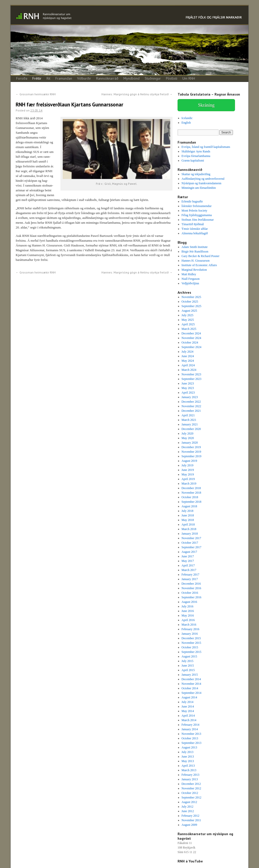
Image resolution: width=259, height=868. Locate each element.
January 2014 (190, 729)
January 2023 (190, 397)
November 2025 (191, 297)
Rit (48, 78)
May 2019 (188, 474)
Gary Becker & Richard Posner (201, 256)
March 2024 (189, 370)
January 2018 (190, 534)
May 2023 (188, 388)
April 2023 (188, 393)
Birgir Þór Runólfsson (195, 252)
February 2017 (190, 575)
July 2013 (188, 752)
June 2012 (188, 811)
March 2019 (189, 484)
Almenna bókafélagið (195, 233)
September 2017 (191, 547)
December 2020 (191, 429)
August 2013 (189, 747)
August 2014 (189, 697)
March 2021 (189, 420)
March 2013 (189, 770)
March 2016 (189, 625)
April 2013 (188, 766)
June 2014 (188, 706)
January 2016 (190, 634)
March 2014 (189, 720)
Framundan (64, 78)
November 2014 (191, 684)
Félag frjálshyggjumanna (197, 215)
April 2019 (188, 479)
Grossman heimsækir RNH (36, 94)
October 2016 (190, 593)
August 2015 (189, 656)
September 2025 (191, 306)
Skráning (206, 105)
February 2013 (190, 775)
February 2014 (190, 725)
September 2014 (191, 693)
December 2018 (191, 488)
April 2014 (188, 716)
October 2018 (190, 497)
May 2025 (188, 320)
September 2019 (191, 456)
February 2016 (190, 629)
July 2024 (188, 352)
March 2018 (189, 529)
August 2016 (189, 602)
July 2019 (188, 465)
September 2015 (191, 652)
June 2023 (188, 383)
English (186, 123)
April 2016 (188, 620)
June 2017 (188, 556)
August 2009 (189, 825)
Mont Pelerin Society (195, 211)
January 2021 (190, 424)
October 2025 (190, 302)
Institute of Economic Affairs (199, 265)
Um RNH (189, 78)
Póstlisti (172, 78)
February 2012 (190, 816)
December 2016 (191, 584)
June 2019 (188, 470)
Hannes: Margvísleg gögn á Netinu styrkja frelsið (137, 94)
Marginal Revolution (194, 270)
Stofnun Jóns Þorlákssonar (198, 220)
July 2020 (188, 433)
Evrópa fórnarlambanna (196, 156)
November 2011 (191, 820)
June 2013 (188, 757)
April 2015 (188, 670)
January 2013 (190, 779)
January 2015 (190, 675)
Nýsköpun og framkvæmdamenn (201, 183)
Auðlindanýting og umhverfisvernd (203, 179)
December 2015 (191, 638)
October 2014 (190, 688)
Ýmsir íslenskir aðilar (195, 229)
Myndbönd (132, 78)
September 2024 (191, 347)
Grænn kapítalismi (193, 161)
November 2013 (191, 734)
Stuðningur (153, 78)
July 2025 (188, 315)
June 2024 (188, 356)
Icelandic (187, 118)
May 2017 (188, 561)
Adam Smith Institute (195, 247)
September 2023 (191, 379)
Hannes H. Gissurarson (196, 261)
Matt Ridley (189, 274)
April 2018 (188, 524)
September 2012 (191, 797)
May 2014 (188, 711)
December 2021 (191, 411)
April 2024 (188, 365)
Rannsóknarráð (107, 78)
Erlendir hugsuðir (192, 201)
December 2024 (191, 333)
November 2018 (191, 493)
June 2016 (188, 611)
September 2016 (191, 597)
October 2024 (190, 342)
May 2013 (188, 761)
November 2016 (191, 588)
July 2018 (188, 511)
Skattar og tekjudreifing (196, 174)
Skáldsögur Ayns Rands (196, 151)
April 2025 (188, 324)
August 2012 (189, 802)
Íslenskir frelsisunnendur (197, 206)
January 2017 (190, 579)
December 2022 (191, 402)
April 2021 (188, 415)
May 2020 (188, 438)
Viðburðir (84, 78)
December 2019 (191, 447)
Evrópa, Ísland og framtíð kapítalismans (206, 147)
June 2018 (188, 515)
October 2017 (190, 543)
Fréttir (37, 78)
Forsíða (22, 78)
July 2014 (188, 702)
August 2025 (189, 311)
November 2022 (191, 406)
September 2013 (191, 743)
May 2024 (188, 361)
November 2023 (191, 374)
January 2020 (190, 443)
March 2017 (189, 570)
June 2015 (188, 666)
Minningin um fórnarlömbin (199, 188)
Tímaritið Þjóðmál (193, 224)
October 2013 (190, 738)
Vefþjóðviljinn (190, 283)
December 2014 (191, 679)
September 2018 (191, 502)
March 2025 (189, 329)
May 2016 (188, 615)
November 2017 (191, 538)
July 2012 (188, 807)
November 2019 (191, 452)
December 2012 (191, 784)
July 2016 (188, 606)
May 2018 (188, 520)
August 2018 (189, 506)
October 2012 (190, 793)
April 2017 (188, 565)
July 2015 (188, 661)
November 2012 (191, 788)
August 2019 (189, 461)
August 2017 (189, 552)
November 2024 (191, 338)
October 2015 (190, 647)
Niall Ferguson (191, 279)
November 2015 (191, 643)
